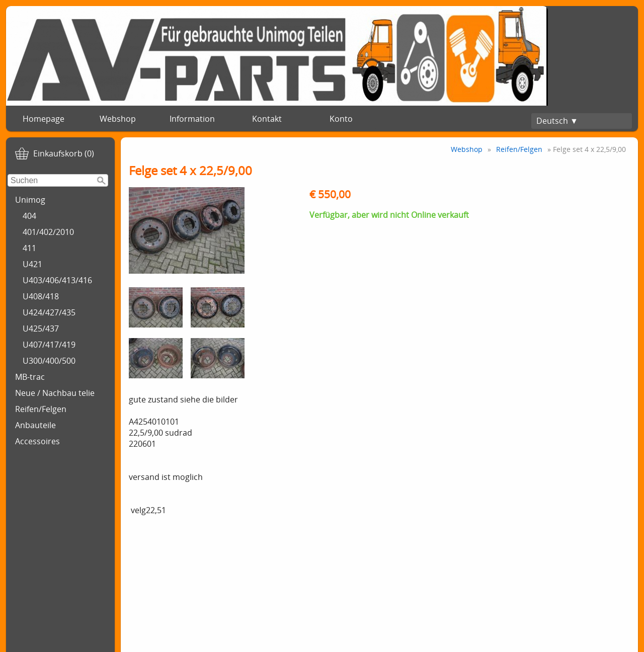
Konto (341, 119)
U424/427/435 (49, 312)
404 (29, 216)
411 (29, 248)
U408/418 (41, 296)
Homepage (44, 119)
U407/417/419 (49, 345)
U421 (32, 264)
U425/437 (41, 329)
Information (192, 119)
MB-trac (30, 377)
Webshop (118, 119)
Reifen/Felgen (41, 409)
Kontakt (267, 119)
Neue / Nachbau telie (55, 393)
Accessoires (37, 441)
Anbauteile (35, 425)
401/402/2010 (48, 232)
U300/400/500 (49, 361)
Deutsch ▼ (557, 121)
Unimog (30, 200)
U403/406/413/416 (57, 280)
